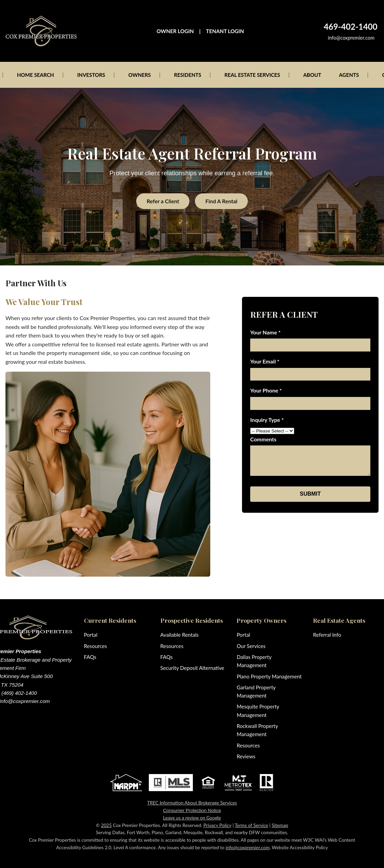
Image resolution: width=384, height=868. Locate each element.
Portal (91, 635)
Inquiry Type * (267, 420)
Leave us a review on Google (192, 818)
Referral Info (327, 635)
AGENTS (349, 75)
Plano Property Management (269, 676)
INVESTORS (91, 75)
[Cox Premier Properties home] (41, 31)
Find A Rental (222, 201)
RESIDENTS (188, 75)
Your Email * (265, 361)
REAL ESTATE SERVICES (252, 75)
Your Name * (265, 332)
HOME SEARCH (35, 75)
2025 (106, 825)
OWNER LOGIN (175, 31)
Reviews (246, 756)
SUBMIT (310, 494)
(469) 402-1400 (19, 693)
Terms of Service (252, 825)
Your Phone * (266, 390)
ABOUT (312, 75)
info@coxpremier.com (351, 38)
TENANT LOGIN (225, 31)
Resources (96, 646)
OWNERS (140, 75)
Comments (263, 439)
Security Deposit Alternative (192, 668)
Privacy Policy (217, 825)
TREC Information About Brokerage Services (192, 803)
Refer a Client (163, 201)
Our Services (251, 646)
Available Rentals (180, 635)
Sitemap (280, 825)
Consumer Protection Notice (192, 810)
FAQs (90, 657)
